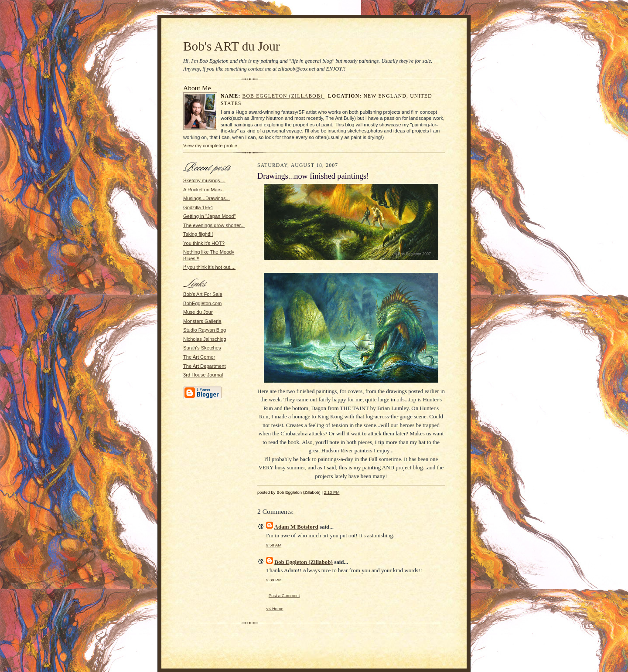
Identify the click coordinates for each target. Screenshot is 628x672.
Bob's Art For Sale (203, 294)
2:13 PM (332, 492)
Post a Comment (284, 596)
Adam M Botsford (296, 527)
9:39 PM (274, 580)
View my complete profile (210, 146)
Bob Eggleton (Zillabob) (284, 96)
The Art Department (205, 366)
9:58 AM (274, 545)
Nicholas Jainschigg (205, 339)
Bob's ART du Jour (232, 46)
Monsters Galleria (202, 321)
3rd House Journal (203, 375)
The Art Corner (199, 357)
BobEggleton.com (202, 303)
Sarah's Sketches (202, 348)
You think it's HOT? (204, 243)
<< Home (275, 609)
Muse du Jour (198, 312)
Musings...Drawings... (206, 198)
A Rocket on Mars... (204, 190)
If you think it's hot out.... (209, 267)
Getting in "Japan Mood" (209, 216)
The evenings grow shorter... (214, 225)
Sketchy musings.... (204, 180)
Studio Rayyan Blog (205, 330)
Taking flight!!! (198, 234)
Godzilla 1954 (198, 207)
